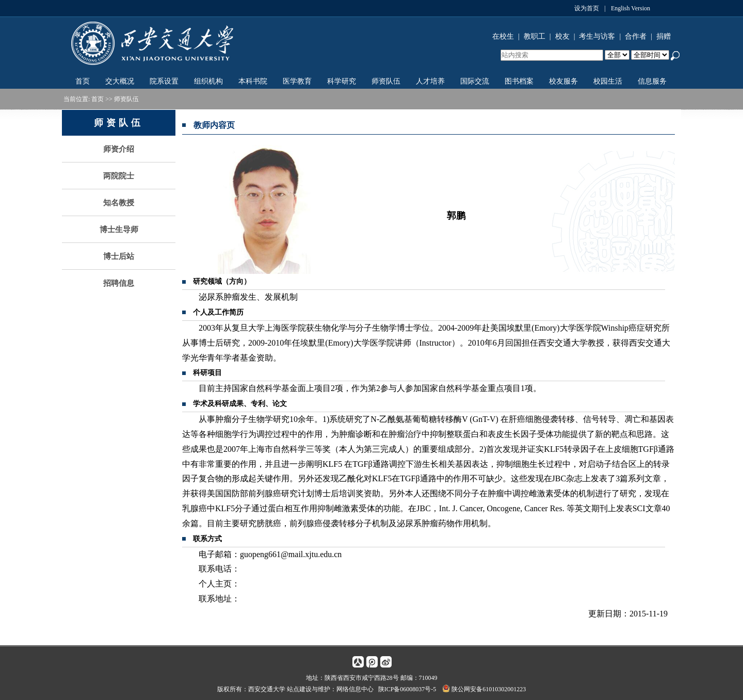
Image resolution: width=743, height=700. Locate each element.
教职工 (535, 36)
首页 (83, 81)
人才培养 (430, 81)
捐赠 (664, 36)
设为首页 (587, 8)
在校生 (503, 36)
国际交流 (475, 81)
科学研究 (342, 81)
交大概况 (120, 81)
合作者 (636, 36)
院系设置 (164, 81)
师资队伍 (386, 81)
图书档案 (519, 81)
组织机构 (208, 81)
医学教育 (297, 81)
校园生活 (608, 81)
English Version (631, 8)
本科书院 (253, 81)
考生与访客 (597, 36)
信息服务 (652, 81)
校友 (562, 36)
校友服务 (563, 81)
